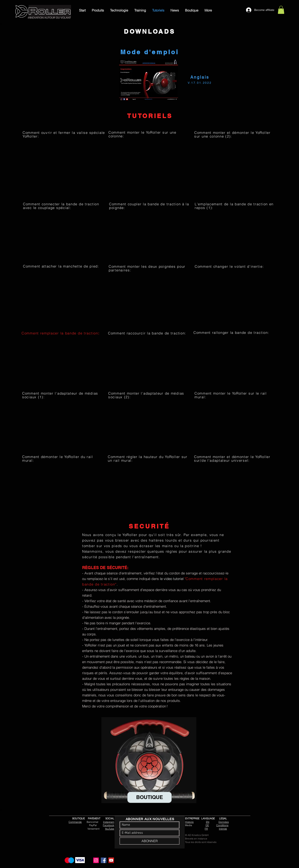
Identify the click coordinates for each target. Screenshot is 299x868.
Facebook (109, 825)
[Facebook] (104, 860)
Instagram (109, 822)
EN (208, 822)
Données (224, 822)
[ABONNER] (149, 841)
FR (206, 829)
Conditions (222, 825)
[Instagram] (96, 860)
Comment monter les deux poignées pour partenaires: (147, 268)
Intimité (223, 829)
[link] (281, 10)
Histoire (189, 822)
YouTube (110, 829)
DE (207, 825)
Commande (75, 822)
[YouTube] (111, 860)
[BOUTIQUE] (149, 797)
